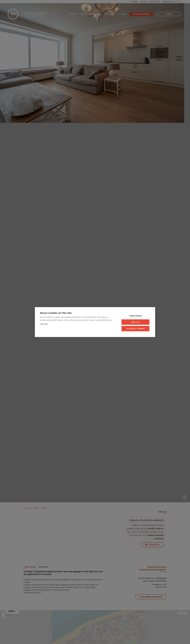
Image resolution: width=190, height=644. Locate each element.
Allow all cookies (135, 329)
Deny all (135, 322)
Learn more (44, 324)
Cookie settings (136, 315)
